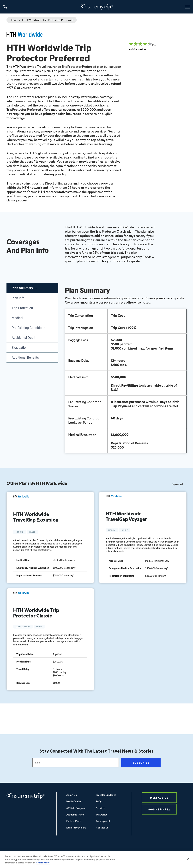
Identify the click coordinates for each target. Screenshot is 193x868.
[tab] (32, 288)
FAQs (99, 801)
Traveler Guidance (106, 795)
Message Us (159, 798)
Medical (19, 532)
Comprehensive (23, 627)
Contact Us (102, 827)
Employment (103, 821)
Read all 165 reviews (137, 49)
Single (32, 532)
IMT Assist (102, 814)
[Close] (188, 862)
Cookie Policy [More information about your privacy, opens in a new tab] (43, 865)
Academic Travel (75, 814)
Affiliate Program (76, 808)
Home (14, 20)
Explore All (179, 484)
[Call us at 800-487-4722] (5, 7)
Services (101, 808)
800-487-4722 (159, 809)
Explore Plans (74, 821)
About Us (72, 795)
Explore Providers (76, 827)
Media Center (74, 801)
